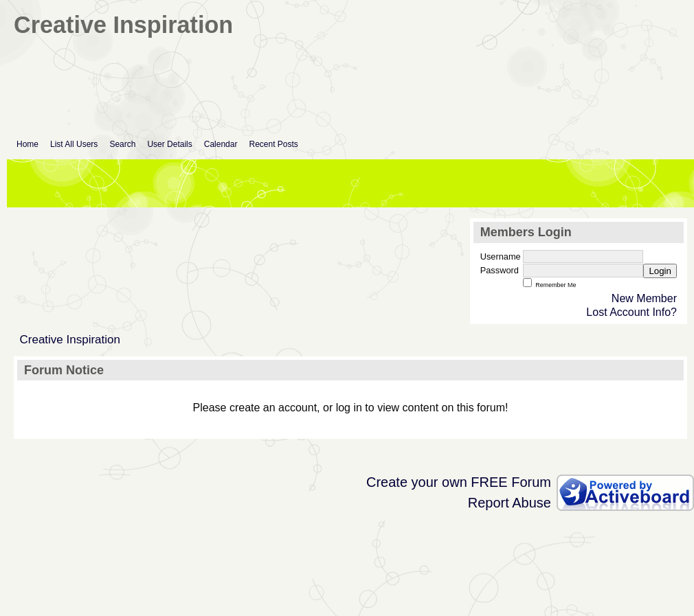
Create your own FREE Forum (459, 482)
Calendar (221, 144)
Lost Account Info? (631, 312)
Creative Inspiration (70, 340)
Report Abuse (510, 503)
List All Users (74, 144)
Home (27, 144)
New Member (644, 298)
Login (660, 271)
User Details (169, 144)
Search (122, 144)
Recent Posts (273, 144)
